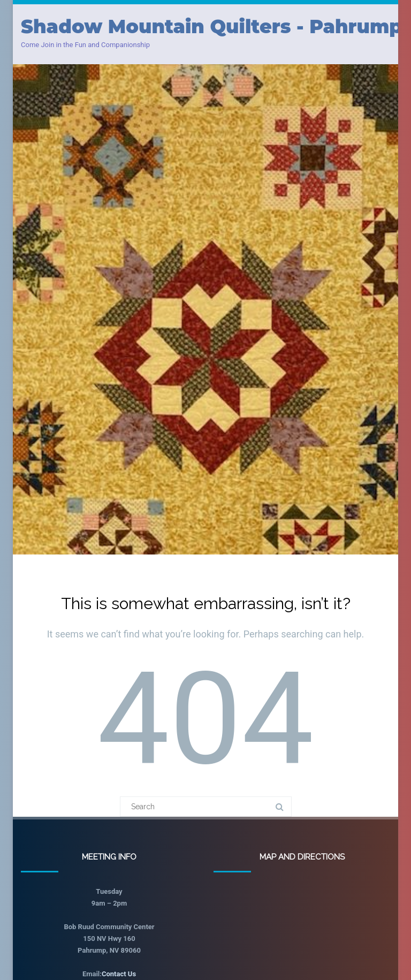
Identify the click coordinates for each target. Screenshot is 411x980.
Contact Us (119, 974)
